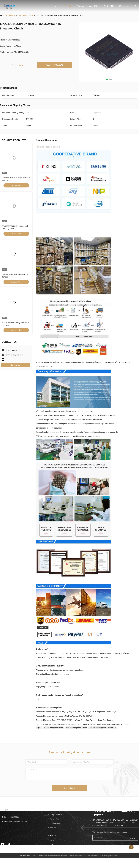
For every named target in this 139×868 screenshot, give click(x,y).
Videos (81, 6)
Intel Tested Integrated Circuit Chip (103, 728)
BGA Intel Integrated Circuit (76, 728)
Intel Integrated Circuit (26, 15)
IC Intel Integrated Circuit (54, 728)
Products (68, 6)
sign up (132, 838)
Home (55, 6)
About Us (94, 6)
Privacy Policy (25, 856)
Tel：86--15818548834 (11, 817)
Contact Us (109, 6)
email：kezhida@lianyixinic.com (14, 821)
